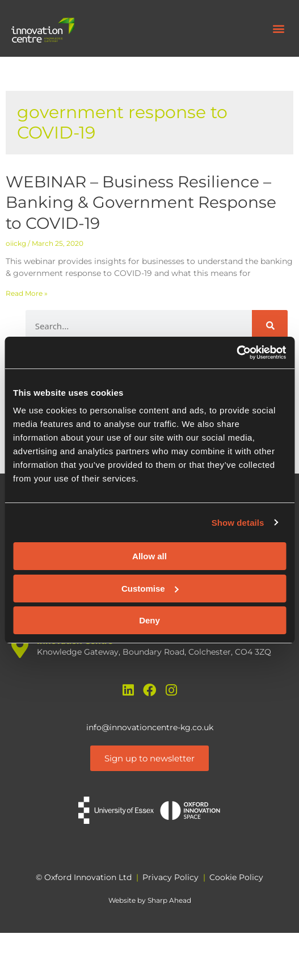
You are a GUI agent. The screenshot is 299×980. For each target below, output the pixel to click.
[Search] (270, 326)
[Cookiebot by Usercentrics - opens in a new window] (236, 353)
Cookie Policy (236, 877)
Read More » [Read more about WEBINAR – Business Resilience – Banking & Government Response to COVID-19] (27, 293)
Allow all (149, 556)
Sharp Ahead (169, 900)
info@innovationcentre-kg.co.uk (150, 727)
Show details (238, 523)
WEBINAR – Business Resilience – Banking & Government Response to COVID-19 (141, 202)
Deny (149, 620)
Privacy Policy (170, 877)
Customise (150, 589)
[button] (278, 29)
